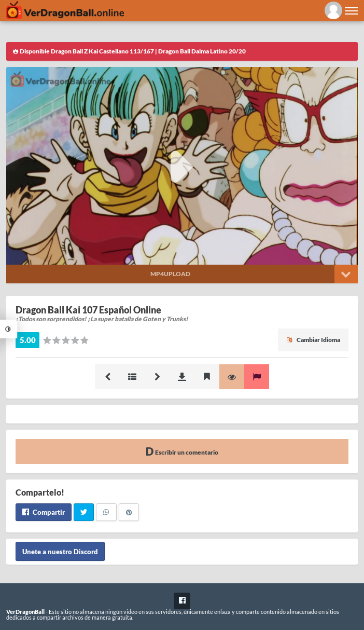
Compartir (44, 512)
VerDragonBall (25, 612)
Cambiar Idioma (313, 340)
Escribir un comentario (182, 451)
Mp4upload (170, 274)
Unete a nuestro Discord (60, 551)
